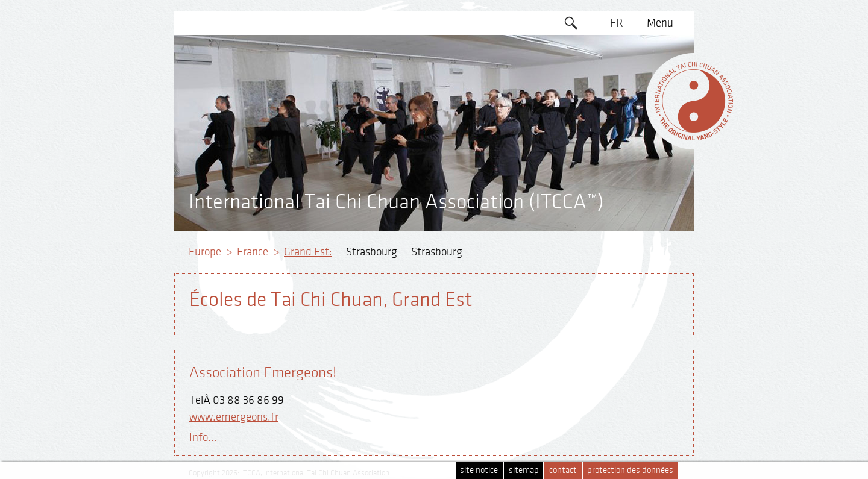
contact (563, 470)
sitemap (524, 470)
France (253, 252)
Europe (205, 252)
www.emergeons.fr (234, 417)
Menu (660, 23)
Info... (203, 437)
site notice (479, 470)
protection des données (630, 470)
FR (617, 23)
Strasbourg (372, 252)
